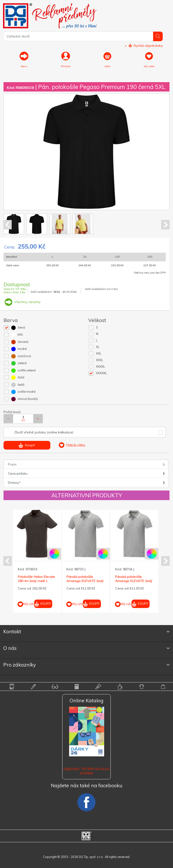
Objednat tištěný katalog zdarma (87, 771)
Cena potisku (18, 473)
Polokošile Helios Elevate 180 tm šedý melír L (36, 579)
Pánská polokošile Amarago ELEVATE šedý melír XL (134, 581)
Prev (8, 225)
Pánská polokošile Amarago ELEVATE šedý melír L (85, 581)
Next (165, 225)
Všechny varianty (22, 302)
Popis (12, 464)
